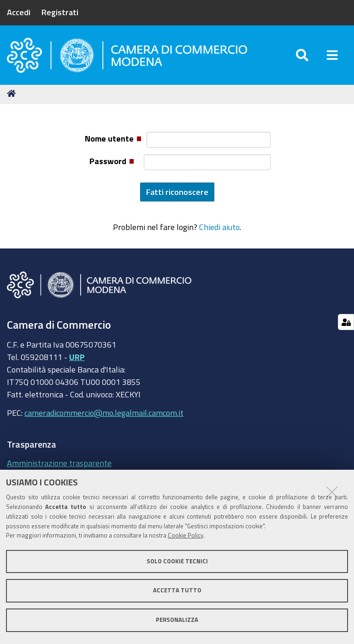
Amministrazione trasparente (59, 463)
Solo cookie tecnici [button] (177, 561)
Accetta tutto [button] (177, 590)
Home (13, 93)
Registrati (60, 12)
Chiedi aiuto (219, 227)
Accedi (19, 12)
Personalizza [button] (177, 620)
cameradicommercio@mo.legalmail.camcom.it (104, 413)
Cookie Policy (186, 535)
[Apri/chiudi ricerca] (302, 55)
